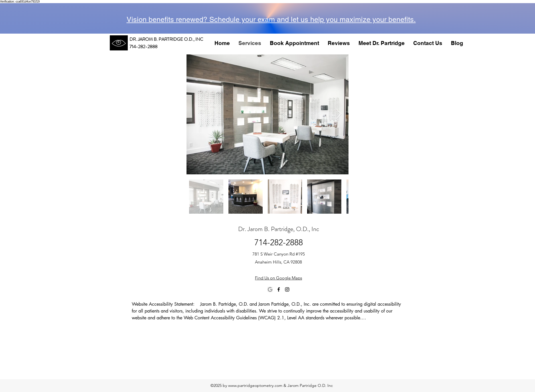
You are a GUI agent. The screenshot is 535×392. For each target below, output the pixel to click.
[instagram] (287, 289)
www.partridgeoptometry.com (255, 385)
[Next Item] (339, 114)
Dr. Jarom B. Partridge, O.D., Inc (279, 229)
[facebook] (279, 289)
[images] (270, 289)
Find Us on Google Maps (278, 278)
